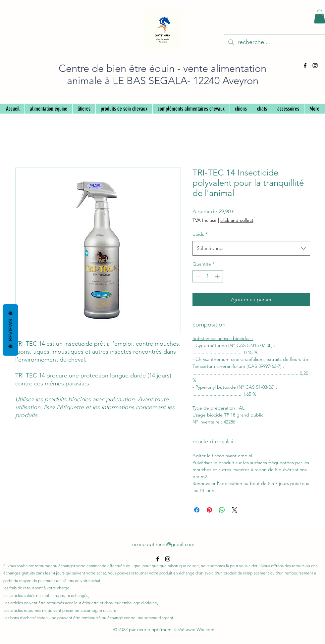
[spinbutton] (208, 276)
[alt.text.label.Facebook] (305, 66)
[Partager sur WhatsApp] (222, 510)
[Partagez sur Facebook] (197, 510)
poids (200, 234)
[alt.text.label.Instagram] (315, 66)
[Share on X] (235, 510)
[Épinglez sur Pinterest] (209, 510)
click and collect (237, 220)
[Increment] (218, 276)
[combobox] (251, 248)
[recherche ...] (274, 42)
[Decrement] (198, 276)
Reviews (10, 330)
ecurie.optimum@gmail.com (163, 544)
